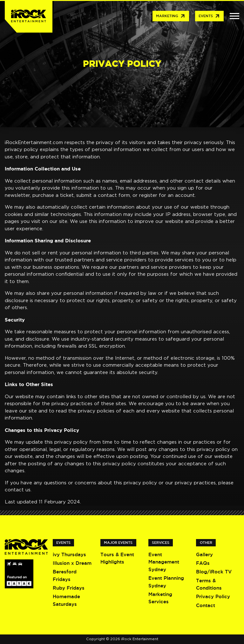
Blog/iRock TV (214, 572)
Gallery (204, 554)
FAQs (203, 563)
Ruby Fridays (69, 588)
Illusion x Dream (72, 563)
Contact (206, 605)
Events (209, 16)
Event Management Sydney (164, 562)
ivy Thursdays (69, 554)
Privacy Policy (213, 596)
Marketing (171, 16)
